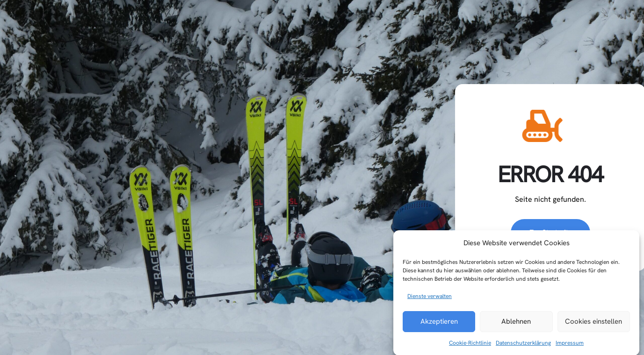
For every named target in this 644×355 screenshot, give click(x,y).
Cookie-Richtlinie (470, 348)
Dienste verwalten (430, 302)
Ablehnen (516, 327)
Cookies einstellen (593, 327)
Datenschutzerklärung (523, 348)
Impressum (570, 348)
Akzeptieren (439, 327)
